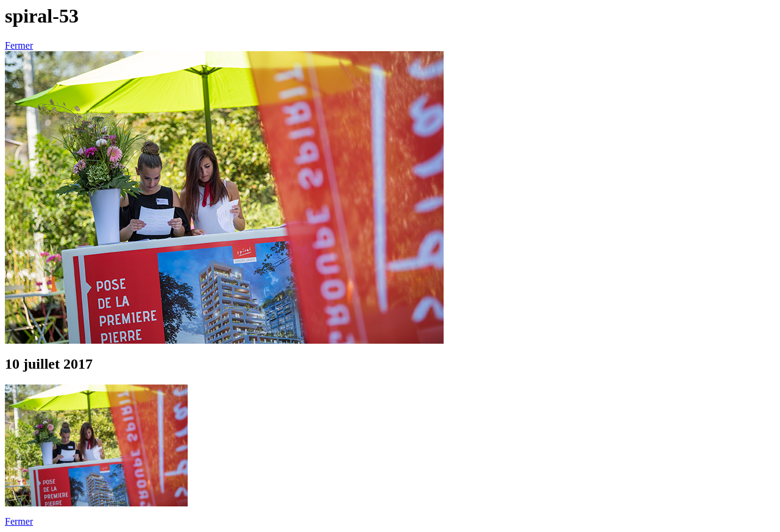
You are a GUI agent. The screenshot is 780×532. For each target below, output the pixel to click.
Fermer (19, 45)
